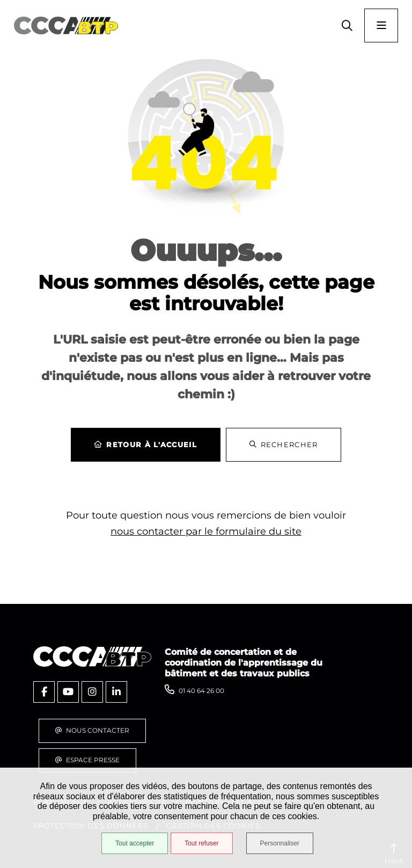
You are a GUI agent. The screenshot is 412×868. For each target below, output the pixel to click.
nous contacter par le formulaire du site (206, 531)
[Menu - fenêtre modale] (381, 25)
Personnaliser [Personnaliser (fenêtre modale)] (280, 843)
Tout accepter (135, 843)
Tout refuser (201, 843)
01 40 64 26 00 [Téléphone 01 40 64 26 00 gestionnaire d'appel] (201, 691)
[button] (347, 25)
